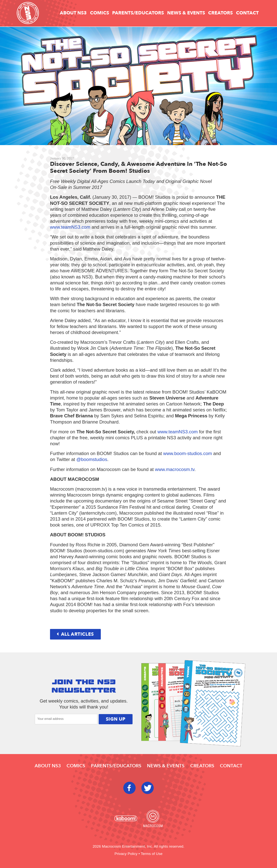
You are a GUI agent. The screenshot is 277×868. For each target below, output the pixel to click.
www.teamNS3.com (70, 227)
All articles (75, 634)
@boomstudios (92, 459)
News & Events (186, 13)
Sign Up (116, 719)
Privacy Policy (126, 854)
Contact (247, 13)
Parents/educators (138, 13)
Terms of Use (152, 854)
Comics (100, 13)
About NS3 (73, 13)
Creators (220, 13)
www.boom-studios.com (187, 453)
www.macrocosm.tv (175, 469)
